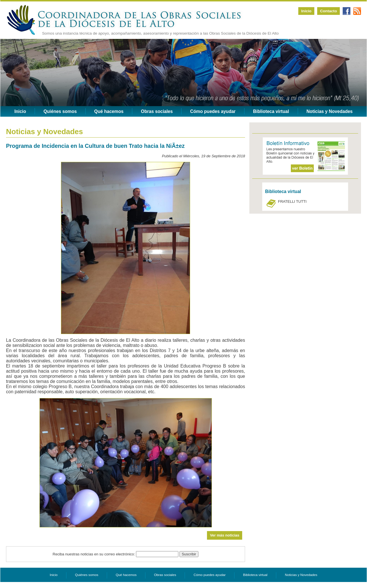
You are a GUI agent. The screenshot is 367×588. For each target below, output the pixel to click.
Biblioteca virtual (271, 111)
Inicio (306, 11)
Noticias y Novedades (330, 111)
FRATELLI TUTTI (292, 201)
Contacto (328, 11)
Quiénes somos (60, 111)
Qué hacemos (109, 111)
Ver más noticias (225, 535)
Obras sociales (157, 111)
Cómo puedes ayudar (213, 111)
